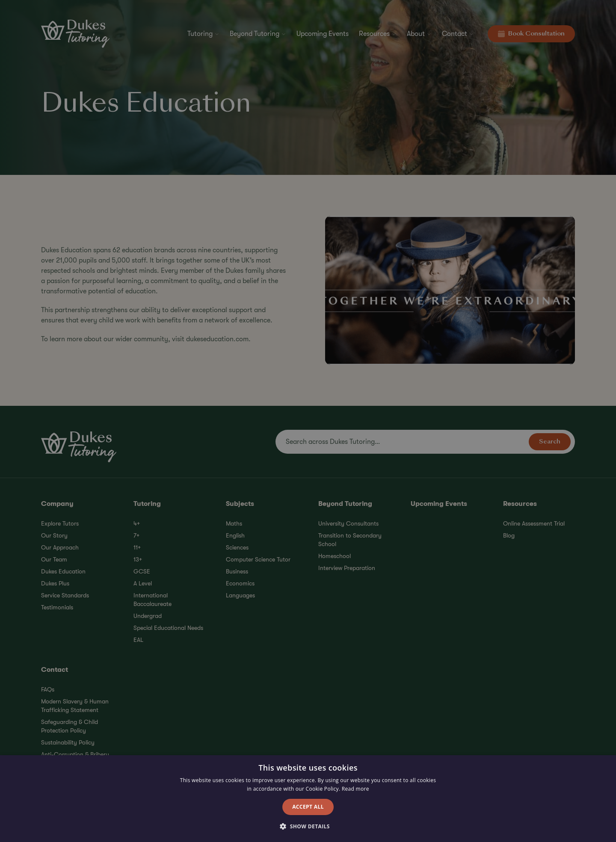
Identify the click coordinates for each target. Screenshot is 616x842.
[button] (308, 827)
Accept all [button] (308, 807)
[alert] (308, 421)
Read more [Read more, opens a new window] (355, 789)
